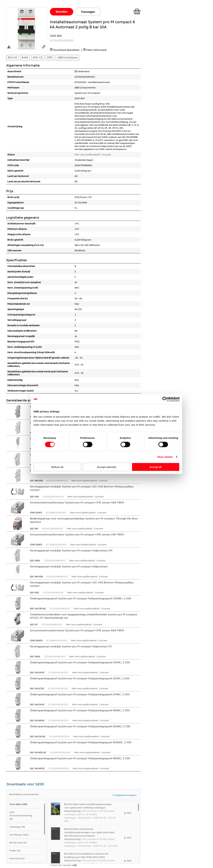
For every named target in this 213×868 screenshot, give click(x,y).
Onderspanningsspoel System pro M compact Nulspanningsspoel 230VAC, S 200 (80, 598)
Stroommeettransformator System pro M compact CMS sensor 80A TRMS (77, 630)
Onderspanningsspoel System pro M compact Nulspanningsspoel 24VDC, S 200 (80, 662)
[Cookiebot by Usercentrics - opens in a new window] (165, 399)
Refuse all (57, 467)
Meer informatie (97, 50)
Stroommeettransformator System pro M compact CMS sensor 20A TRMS (77, 534)
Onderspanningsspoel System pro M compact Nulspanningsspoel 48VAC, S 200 (80, 710)
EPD (50, 57)
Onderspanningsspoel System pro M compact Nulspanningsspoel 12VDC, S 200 (80, 678)
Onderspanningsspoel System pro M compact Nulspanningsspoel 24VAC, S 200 (80, 694)
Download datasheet (66, 50)
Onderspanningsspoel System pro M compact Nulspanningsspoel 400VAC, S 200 (81, 742)
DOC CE (38, 57)
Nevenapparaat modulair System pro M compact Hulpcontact (69, 566)
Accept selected (106, 467)
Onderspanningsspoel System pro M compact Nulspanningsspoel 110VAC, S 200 (80, 726)
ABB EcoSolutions (67, 57)
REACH (12, 57)
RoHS (25, 57)
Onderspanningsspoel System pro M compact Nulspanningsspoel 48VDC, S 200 (80, 758)
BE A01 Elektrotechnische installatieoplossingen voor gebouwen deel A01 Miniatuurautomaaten (89, 832)
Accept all (156, 467)
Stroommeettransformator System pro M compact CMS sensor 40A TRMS (77, 502)
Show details (165, 457)
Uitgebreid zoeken (124, 795)
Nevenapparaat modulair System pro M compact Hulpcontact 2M (71, 550)
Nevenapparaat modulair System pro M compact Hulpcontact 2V (71, 646)
